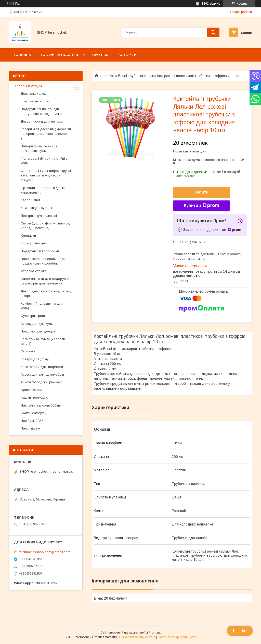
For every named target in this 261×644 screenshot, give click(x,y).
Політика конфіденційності (177, 637)
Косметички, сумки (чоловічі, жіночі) (43, 341)
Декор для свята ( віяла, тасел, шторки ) (46, 294)
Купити (202, 192)
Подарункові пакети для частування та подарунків (41, 111)
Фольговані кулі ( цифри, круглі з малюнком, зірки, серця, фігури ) (46, 175)
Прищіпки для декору (38, 331)
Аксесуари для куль (37, 324)
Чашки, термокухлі (35, 397)
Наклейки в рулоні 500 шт (41, 405)
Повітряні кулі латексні (39, 216)
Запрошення (31, 200)
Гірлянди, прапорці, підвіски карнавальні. (43, 190)
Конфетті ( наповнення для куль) (42, 306)
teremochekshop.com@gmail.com (45, 552)
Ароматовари (32, 390)
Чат (240, 631)
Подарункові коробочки (40, 251)
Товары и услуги (28, 86)
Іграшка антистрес (35, 101)
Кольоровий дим (34, 243)
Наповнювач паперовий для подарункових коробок (43, 261)
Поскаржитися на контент (137, 637)
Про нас (100, 55)
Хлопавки (28, 236)
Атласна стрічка (34, 271)
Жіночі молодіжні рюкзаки (41, 382)
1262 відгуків (211, 4)
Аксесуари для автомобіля (42, 374)
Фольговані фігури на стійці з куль (44, 161)
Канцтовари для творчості (42, 367)
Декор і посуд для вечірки (42, 121)
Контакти (127, 55)
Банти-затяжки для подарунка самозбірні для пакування (45, 281)
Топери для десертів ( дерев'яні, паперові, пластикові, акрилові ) (47, 134)
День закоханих (33, 94)
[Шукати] (213, 32)
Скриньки (28, 351)
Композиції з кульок (36, 208)
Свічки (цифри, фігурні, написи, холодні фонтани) (45, 226)
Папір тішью (30, 428)
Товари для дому (35, 359)
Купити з (201, 206)
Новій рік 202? (32, 421)
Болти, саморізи (34, 413)
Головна (22, 55)
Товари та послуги (59, 55)
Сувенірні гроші (33, 316)
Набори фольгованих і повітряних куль (39, 148)
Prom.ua (155, 633)
